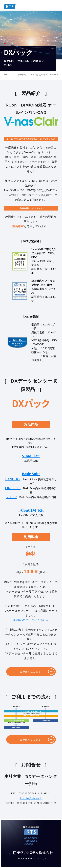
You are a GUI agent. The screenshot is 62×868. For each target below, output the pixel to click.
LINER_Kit (13, 488)
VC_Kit (11, 497)
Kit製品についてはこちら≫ (31, 620)
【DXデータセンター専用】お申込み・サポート (35, 75)
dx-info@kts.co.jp (31, 798)
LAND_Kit (13, 479)
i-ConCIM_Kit (31, 510)
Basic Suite (31, 474)
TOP (6, 75)
